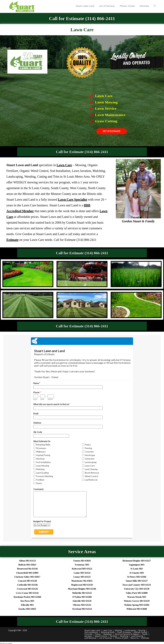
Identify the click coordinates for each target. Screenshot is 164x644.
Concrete (88, 634)
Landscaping (130, 630)
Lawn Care (107, 630)
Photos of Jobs (121, 638)
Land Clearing (137, 636)
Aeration (88, 636)
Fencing (142, 630)
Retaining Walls (108, 632)
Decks (145, 634)
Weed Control (101, 636)
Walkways (108, 634)
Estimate (145, 638)
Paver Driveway (124, 632)
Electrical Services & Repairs (127, 634)
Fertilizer (114, 636)
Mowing (118, 630)
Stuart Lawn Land (92, 630)
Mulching (124, 636)
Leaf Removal (90, 638)
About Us (134, 638)
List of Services (106, 638)
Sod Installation (91, 632)
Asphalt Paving (140, 632)
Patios (98, 634)
